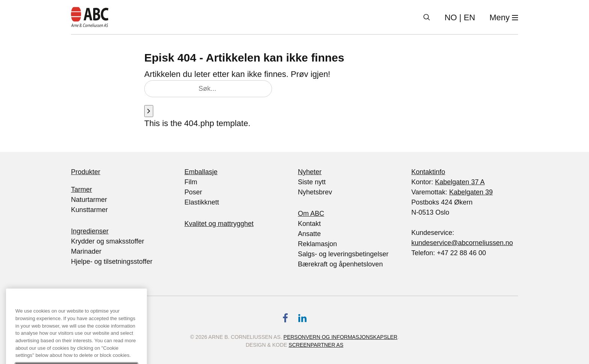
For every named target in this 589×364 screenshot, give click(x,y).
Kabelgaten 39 (471, 192)
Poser (193, 192)
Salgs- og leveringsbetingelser (343, 254)
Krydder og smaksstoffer (108, 241)
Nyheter (310, 172)
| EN (460, 17)
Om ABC (311, 214)
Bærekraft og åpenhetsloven (340, 264)
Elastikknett (202, 202)
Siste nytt (312, 182)
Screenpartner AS (316, 345)
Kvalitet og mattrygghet (219, 224)
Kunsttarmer (89, 210)
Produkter (86, 172)
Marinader (86, 251)
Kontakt (309, 224)
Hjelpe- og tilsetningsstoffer (112, 262)
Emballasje (201, 172)
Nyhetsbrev (315, 192)
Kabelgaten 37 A (460, 182)
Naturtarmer (89, 200)
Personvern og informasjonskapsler (341, 337)
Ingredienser (90, 231)
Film (191, 182)
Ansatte (309, 234)
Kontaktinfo (428, 172)
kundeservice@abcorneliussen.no (462, 243)
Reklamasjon (317, 244)
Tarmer (82, 190)
